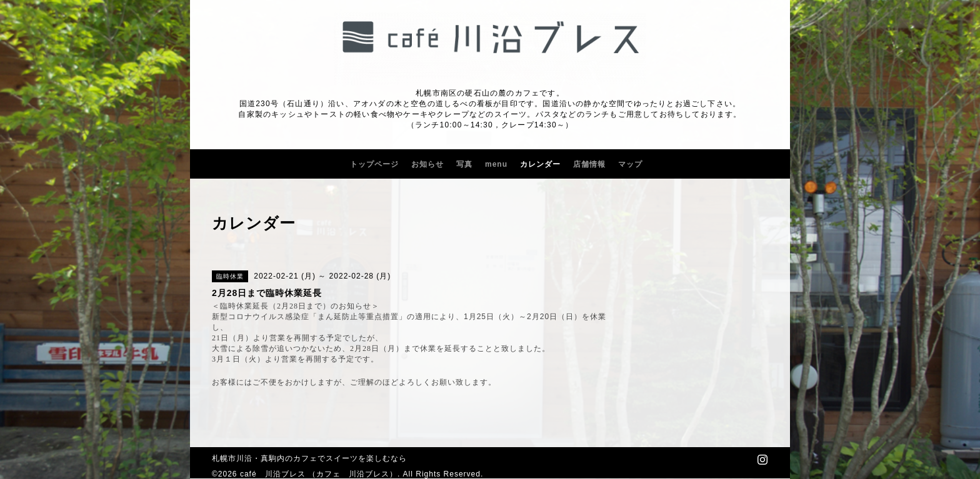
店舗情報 (589, 164)
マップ (630, 164)
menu (496, 164)
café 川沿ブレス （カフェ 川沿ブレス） (319, 474)
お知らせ (427, 164)
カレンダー (540, 164)
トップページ (374, 164)
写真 (464, 164)
